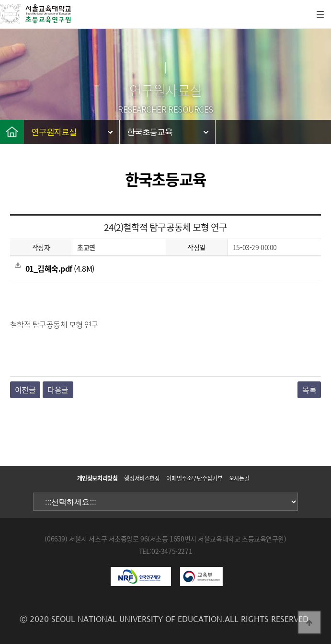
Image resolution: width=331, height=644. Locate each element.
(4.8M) (55, 268)
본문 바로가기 (0, 0)
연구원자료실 (54, 132)
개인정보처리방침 (97, 478)
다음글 (58, 390)
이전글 (25, 390)
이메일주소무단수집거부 (194, 478)
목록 (309, 390)
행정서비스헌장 (142, 478)
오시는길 (239, 478)
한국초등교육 (150, 132)
